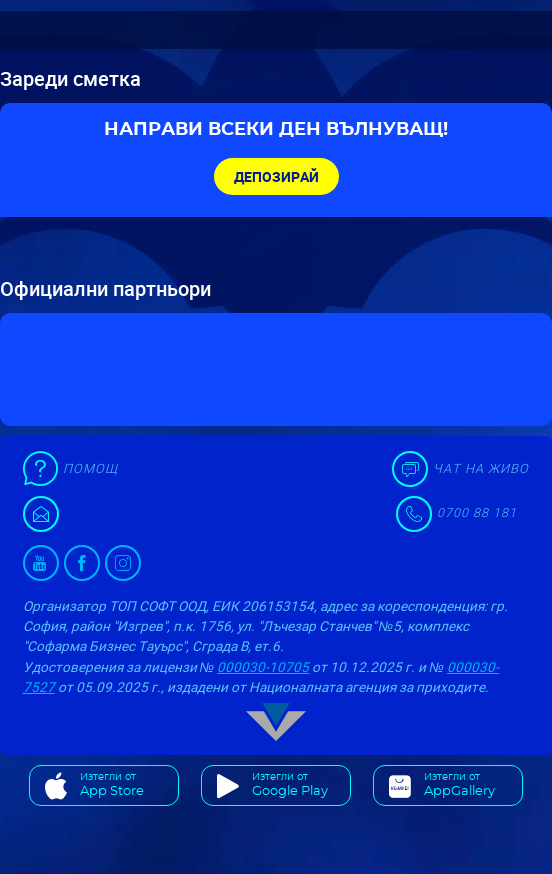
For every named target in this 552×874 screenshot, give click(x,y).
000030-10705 (263, 667)
